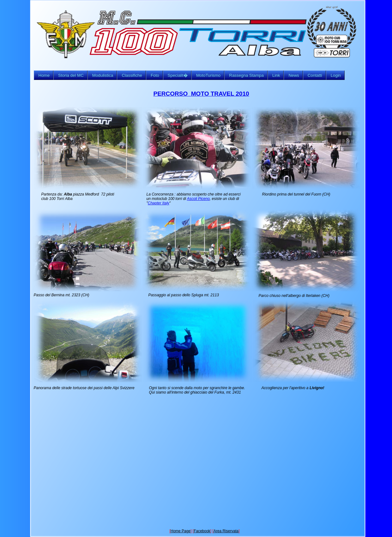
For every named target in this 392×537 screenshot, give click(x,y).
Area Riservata (226, 531)
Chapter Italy (159, 203)
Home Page (181, 531)
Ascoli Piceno (198, 199)
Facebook (202, 531)
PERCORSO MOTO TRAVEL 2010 (201, 94)
